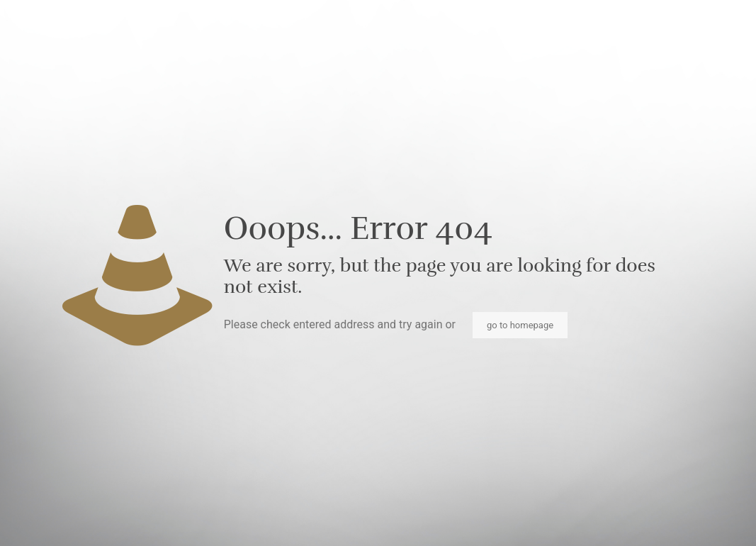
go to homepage (520, 325)
